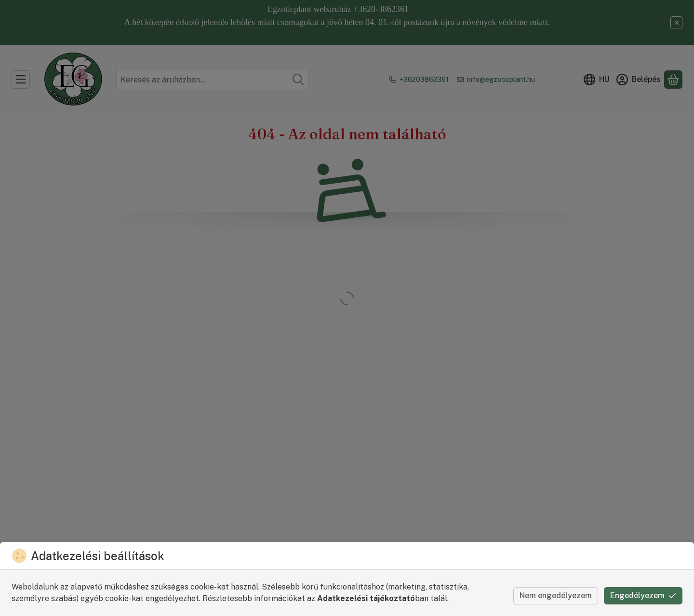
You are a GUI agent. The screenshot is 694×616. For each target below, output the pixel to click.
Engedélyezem (643, 596)
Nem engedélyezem (556, 596)
